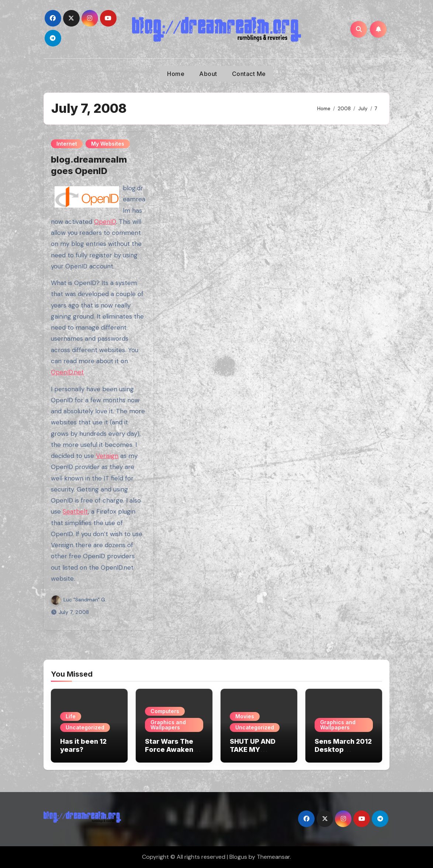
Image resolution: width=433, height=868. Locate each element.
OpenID (105, 222)
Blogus (238, 857)
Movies (245, 716)
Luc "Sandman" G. (79, 600)
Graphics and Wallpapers (168, 725)
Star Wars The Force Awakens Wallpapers (171, 749)
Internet (67, 144)
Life (71, 716)
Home (176, 74)
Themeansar (273, 857)
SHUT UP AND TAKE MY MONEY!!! (253, 749)
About (208, 74)
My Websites (108, 144)
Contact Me (249, 74)
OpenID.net (67, 372)
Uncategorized (85, 727)
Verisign (107, 456)
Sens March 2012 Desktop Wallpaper (343, 749)
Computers (165, 711)
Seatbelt (75, 511)
